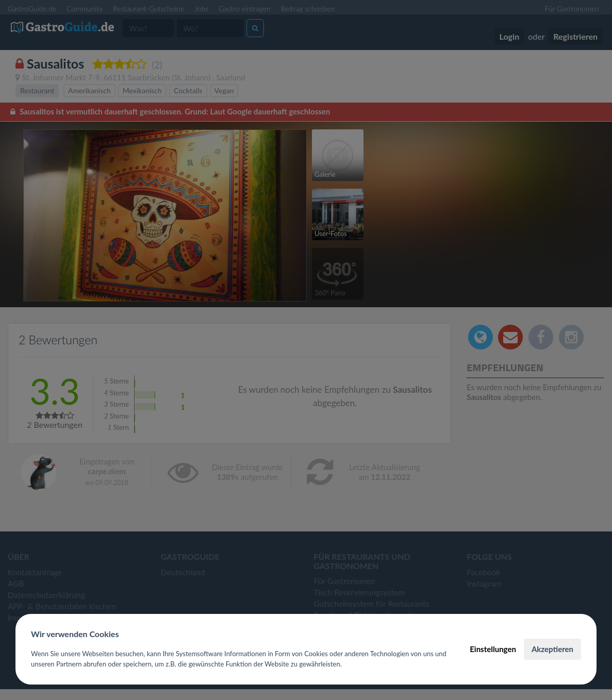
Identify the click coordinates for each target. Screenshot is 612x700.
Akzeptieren (552, 649)
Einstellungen (493, 649)
